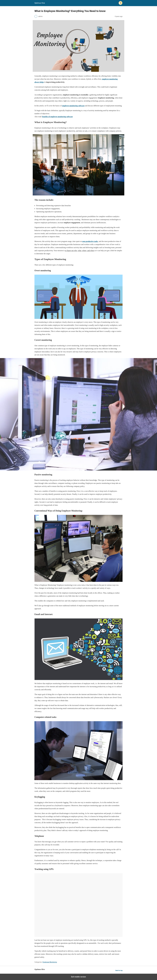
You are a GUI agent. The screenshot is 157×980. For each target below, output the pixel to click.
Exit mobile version (78, 977)
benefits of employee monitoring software (57, 117)
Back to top (119, 970)
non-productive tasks (90, 241)
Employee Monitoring (50, 962)
